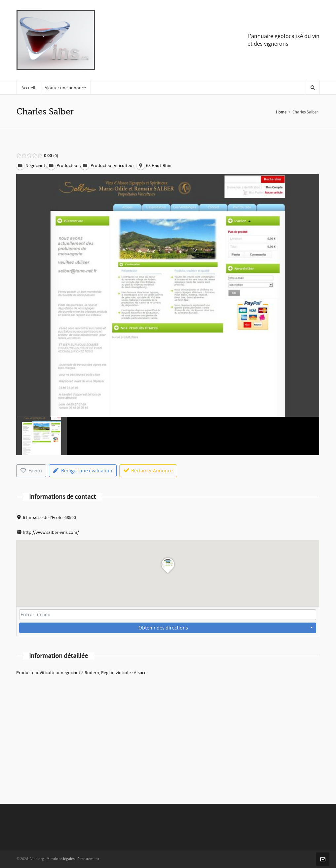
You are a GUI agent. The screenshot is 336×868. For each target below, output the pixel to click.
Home (281, 112)
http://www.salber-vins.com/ (51, 533)
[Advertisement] (168, 731)
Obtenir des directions (163, 628)
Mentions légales (61, 859)
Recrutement (88, 859)
